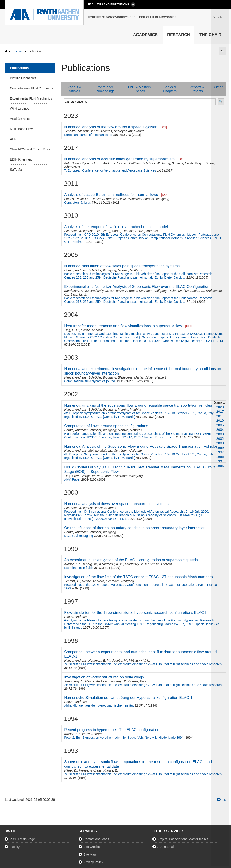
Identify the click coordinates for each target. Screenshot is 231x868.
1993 (220, 466)
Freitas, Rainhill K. (77, 199)
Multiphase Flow (21, 129)
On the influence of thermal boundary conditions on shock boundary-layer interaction (135, 528)
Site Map (90, 854)
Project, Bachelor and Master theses (183, 839)
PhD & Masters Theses (140, 89)
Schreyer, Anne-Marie (129, 131)
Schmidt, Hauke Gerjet (188, 163)
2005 (220, 425)
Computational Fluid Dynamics (31, 88)
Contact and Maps (96, 839)
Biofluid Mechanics (23, 78)
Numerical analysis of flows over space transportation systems (116, 504)
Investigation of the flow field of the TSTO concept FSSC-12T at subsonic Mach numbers (138, 577)
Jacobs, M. (120, 661)
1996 (220, 457)
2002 (220, 439)
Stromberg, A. (74, 681)
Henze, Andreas (101, 131)
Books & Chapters (170, 89)
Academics (145, 35)
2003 (220, 434)
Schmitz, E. (72, 581)
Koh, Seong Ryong (77, 163)
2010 (220, 420)
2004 (220, 429)
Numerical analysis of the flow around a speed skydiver (110, 127)
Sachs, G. (197, 291)
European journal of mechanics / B (88, 135)
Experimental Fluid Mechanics (31, 98)
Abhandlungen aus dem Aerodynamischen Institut (99, 705)
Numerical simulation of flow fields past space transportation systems (122, 266)
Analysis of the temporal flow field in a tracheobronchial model (116, 227)
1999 (220, 448)
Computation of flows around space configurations (106, 426)
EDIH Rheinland (21, 159)
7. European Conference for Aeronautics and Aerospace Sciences (110, 170)
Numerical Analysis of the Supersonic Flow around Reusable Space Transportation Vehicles (141, 446)
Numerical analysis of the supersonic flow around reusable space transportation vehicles (138, 405)
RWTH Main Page (22, 839)
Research (179, 35)
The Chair (210, 35)
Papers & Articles (74, 89)
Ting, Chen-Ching (76, 476)
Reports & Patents (197, 89)
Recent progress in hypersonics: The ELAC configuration (112, 730)
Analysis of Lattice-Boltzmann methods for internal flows (111, 195)
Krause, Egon (138, 681)
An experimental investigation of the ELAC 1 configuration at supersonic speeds (131, 560)
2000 (220, 443)
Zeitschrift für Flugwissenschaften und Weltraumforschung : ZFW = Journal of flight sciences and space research (143, 664)
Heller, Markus (178, 291)
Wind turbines (20, 109)
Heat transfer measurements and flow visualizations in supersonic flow (123, 326)
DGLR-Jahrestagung (79, 536)
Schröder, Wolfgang (156, 163)
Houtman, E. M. (99, 661)
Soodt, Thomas (123, 231)
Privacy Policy (93, 862)
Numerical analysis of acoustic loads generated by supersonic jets (119, 159)
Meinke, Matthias (129, 163)
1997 (220, 452)
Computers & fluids (77, 202)
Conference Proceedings (105, 89)
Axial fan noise (20, 119)
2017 (220, 411)
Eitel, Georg (102, 231)
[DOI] (163, 127)
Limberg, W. (89, 564)
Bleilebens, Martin (131, 377)
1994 (220, 461)
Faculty (15, 847)
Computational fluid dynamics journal (90, 381)
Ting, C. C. (72, 330)
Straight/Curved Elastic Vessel (31, 149)
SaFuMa (16, 170)
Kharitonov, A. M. (76, 291)
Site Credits (92, 847)
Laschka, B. (79, 294)
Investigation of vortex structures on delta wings (104, 677)
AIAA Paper (72, 479)
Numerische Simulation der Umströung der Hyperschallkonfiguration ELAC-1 (128, 698)
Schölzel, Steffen (76, 131)
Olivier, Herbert (155, 377)
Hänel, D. (71, 770)
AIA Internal (166, 847)
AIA (7, 51)
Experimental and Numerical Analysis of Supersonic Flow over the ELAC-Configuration (137, 287)
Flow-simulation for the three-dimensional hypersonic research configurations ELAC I (135, 613)
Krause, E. (71, 564)
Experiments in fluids (79, 568)
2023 (220, 407)
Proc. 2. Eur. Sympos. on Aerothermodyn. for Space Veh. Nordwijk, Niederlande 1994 (124, 738)
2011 (220, 416)
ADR (13, 139)
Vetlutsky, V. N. (140, 661)
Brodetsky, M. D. (101, 291)
